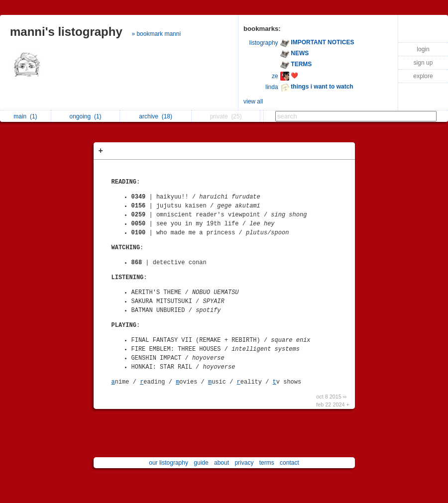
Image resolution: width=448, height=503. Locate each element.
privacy (244, 463)
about (222, 463)
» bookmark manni (156, 34)
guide (201, 463)
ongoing (86, 116)
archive (156, 116)
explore (423, 76)
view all (253, 101)
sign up (423, 63)
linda (272, 87)
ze (275, 76)
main (25, 116)
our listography (168, 463)
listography (264, 43)
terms (267, 463)
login (423, 49)
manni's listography (66, 32)
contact (289, 463)
